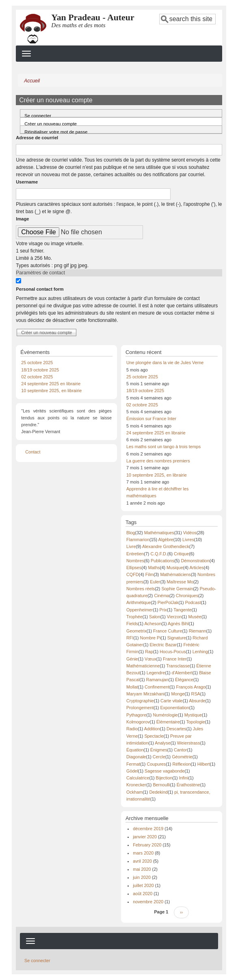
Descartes (176, 729)
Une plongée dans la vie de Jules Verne (165, 363)
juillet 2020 (143, 885)
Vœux (150, 659)
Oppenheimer (140, 610)
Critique (181, 554)
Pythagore (136, 715)
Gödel (132, 771)
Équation (135, 750)
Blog (131, 533)
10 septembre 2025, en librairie (51, 391)
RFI (130, 638)
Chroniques (187, 596)
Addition (152, 729)
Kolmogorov (138, 722)
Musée (195, 617)
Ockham (134, 792)
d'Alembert (182, 673)
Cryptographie (140, 701)
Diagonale (136, 757)
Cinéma (161, 596)
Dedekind (158, 792)
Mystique (193, 715)
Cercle (159, 757)
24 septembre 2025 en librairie (51, 384)
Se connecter (38, 115)
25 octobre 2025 (37, 363)
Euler (155, 582)
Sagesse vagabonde (164, 771)
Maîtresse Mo (180, 582)
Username (27, 182)
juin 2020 (142, 877)
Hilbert (204, 764)
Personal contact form (40, 289)
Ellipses (134, 568)
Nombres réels (141, 589)
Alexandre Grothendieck (166, 546)
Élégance (184, 680)
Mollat (132, 687)
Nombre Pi (150, 638)
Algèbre (166, 540)
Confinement (157, 687)
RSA (196, 694)
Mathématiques (159, 533)
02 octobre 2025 (37, 377)
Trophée (134, 617)
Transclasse (178, 666)
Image (22, 219)
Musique (175, 568)
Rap (149, 652)
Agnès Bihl (178, 624)
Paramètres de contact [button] (40, 273)
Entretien (135, 554)
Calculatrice (138, 778)
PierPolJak (168, 602)
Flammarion (138, 540)
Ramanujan (157, 680)
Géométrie (182, 757)
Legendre (156, 673)
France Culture (168, 631)
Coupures (156, 764)
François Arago (191, 687)
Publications (162, 561)
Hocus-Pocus (173, 652)
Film (149, 574)
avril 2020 (142, 861)
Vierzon (174, 617)
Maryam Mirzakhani (145, 694)
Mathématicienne (143, 666)
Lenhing (200, 652)
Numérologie (165, 715)
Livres (188, 540)
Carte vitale (172, 701)
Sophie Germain (177, 589)
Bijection (164, 778)
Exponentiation (174, 708)
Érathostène (188, 785)
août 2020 (143, 894)
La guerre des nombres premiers (158, 461)
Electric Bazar (163, 645)
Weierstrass (189, 743)
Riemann (198, 631)
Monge (178, 694)
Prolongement (140, 708)
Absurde (197, 701)
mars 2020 (143, 853)
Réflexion (181, 764)
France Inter (175, 659)
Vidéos (190, 533)
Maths (154, 568)
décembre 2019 (148, 829)
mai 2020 (142, 869)
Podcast (193, 602)
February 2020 (147, 845)
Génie (132, 659)
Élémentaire (168, 722)
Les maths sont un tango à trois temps (163, 447)
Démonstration (195, 561)
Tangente (182, 610)
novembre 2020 (148, 902)
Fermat (133, 764)
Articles (196, 568)
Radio (132, 729)
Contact (33, 452)
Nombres (135, 561)
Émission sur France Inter (151, 419)
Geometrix (136, 631)
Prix (163, 610)
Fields (132, 624)
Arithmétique (139, 602)
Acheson (153, 624)
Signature (177, 638)
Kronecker (136, 785)
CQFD (133, 574)
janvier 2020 (145, 837)
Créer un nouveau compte (57, 123)
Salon (155, 617)
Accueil (32, 81)
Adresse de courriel (37, 138)
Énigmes (159, 750)
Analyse (162, 743)
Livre (131, 546)
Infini (184, 778)
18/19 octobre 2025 (40, 370)
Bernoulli (161, 785)
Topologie (195, 722)
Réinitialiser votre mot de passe (56, 132)
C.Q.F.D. (159, 554)
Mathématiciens (175, 574)
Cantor (180, 750)
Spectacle (154, 736)
